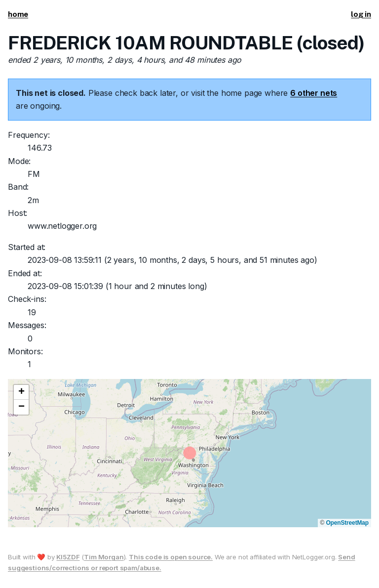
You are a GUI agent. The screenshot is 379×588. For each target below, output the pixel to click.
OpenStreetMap (347, 523)
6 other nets (314, 93)
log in (361, 14)
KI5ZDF (68, 557)
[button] (21, 392)
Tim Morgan (104, 557)
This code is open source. (171, 557)
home (18, 14)
